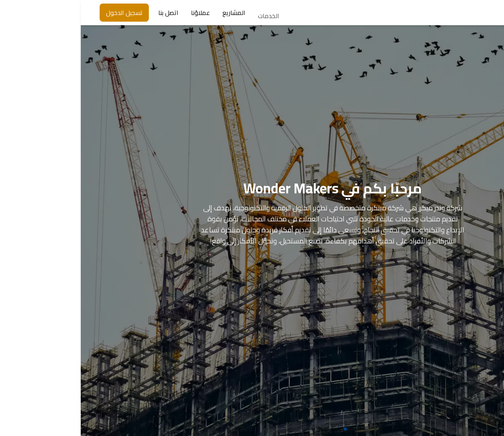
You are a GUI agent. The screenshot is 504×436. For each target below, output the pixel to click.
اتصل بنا (88, 13)
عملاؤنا (120, 13)
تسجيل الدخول (44, 13)
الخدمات (188, 19)
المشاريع (153, 14)
